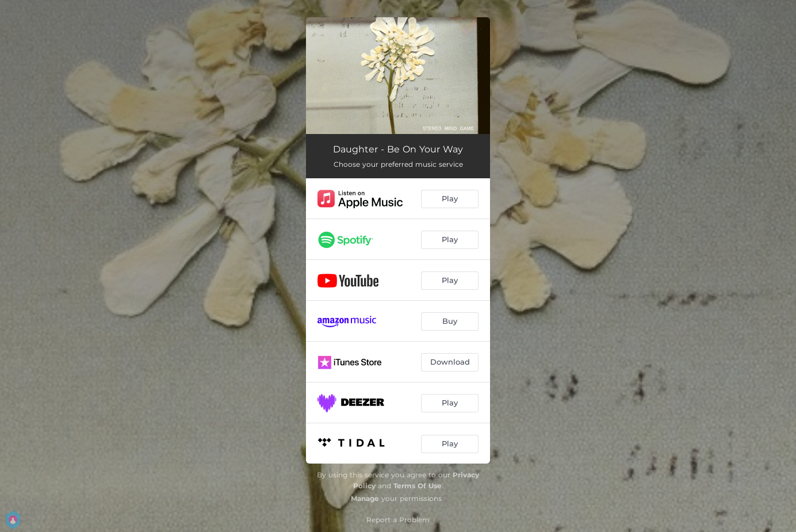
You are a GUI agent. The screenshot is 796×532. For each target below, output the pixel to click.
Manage (365, 498)
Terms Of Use (418, 486)
